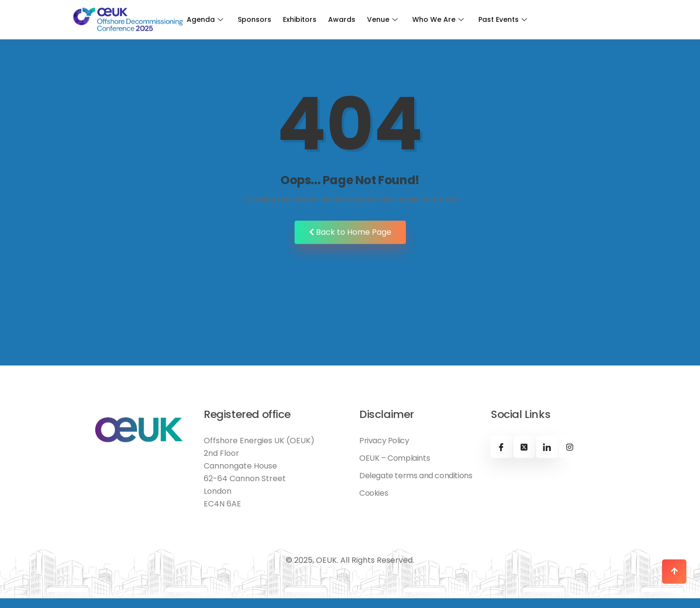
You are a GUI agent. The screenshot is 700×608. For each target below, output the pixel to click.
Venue (382, 19)
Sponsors (254, 19)
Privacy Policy (384, 441)
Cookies (374, 493)
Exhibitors (300, 19)
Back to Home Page (350, 232)
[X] (524, 447)
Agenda (205, 19)
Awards (342, 19)
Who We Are (438, 19)
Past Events (503, 19)
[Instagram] (570, 447)
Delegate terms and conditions (416, 476)
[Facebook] (501, 447)
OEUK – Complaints (394, 458)
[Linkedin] (547, 447)
